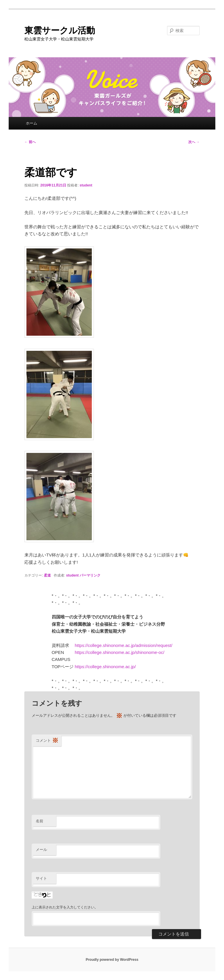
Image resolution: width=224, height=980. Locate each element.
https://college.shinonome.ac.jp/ (105, 667)
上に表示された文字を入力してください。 (65, 907)
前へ (30, 142)
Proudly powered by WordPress (112, 960)
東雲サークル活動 (60, 30)
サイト (41, 878)
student (86, 185)
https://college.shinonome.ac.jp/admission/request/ (123, 645)
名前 (40, 821)
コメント (47, 741)
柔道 (47, 575)
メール (41, 850)
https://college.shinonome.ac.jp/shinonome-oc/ (120, 652)
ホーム (32, 123)
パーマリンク (90, 575)
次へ (194, 142)
